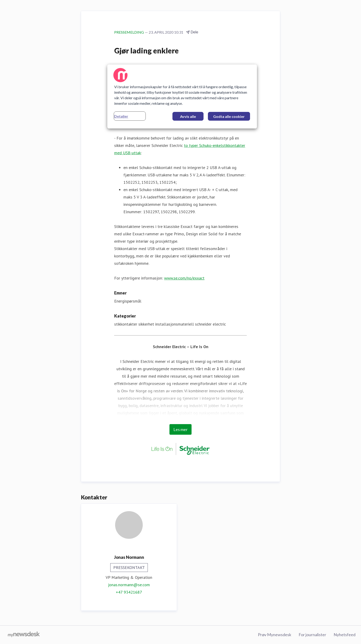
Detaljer (121, 116)
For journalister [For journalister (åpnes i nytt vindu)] (312, 635)
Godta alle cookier (229, 116)
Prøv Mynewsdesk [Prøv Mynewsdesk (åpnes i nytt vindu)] (275, 635)
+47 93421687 (129, 592)
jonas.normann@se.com (129, 585)
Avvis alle (188, 116)
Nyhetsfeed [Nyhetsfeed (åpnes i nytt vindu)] (345, 635)
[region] (182, 96)
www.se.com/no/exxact (184, 278)
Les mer (180, 429)
